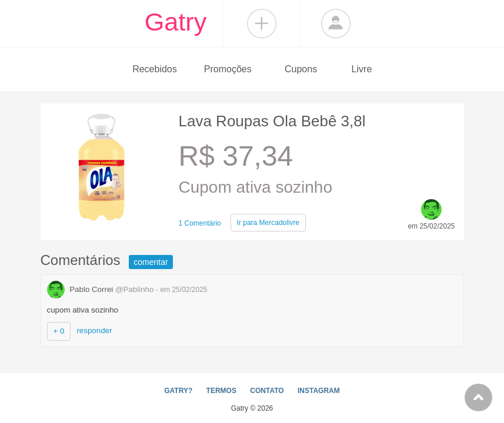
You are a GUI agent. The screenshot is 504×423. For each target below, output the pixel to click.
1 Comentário (200, 223)
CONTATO (267, 391)
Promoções (228, 69)
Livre (362, 69)
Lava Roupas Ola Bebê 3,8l (272, 121)
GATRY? (178, 391)
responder (94, 330)
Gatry (176, 22)
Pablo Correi (102, 289)
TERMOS (221, 391)
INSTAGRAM (319, 391)
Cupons (301, 69)
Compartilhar (262, 23)
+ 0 (59, 331)
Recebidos (155, 69)
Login (336, 23)
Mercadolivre (268, 223)
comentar (151, 262)
